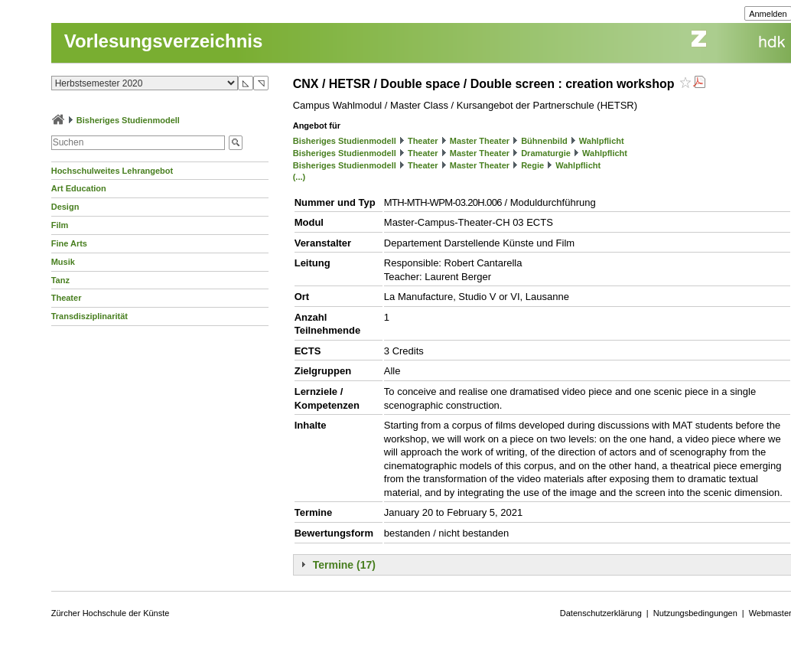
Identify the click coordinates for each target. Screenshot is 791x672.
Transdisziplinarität (90, 316)
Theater (67, 298)
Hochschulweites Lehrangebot (112, 171)
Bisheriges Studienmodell (128, 120)
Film (60, 225)
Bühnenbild (544, 141)
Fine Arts (69, 243)
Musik (63, 262)
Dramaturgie (546, 153)
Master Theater (480, 141)
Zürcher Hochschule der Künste (111, 613)
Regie (532, 165)
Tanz (60, 280)
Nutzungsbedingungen (695, 613)
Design (65, 207)
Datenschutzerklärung (601, 613)
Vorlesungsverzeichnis (164, 41)
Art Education (79, 188)
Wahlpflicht (602, 141)
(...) (299, 177)
